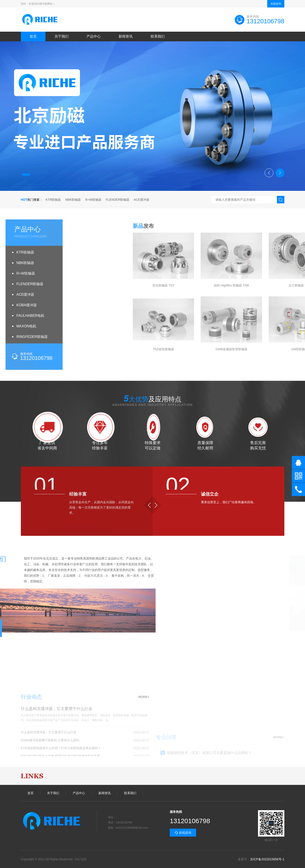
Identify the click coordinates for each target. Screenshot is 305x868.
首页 (33, 36)
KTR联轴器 (53, 200)
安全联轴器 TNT (257, 285)
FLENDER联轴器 (118, 200)
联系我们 (158, 36)
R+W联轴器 (93, 200)
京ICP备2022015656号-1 (267, 859)
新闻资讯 (126, 36)
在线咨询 (276, 4)
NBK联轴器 (73, 200)
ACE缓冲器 (142, 200)
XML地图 (80, 859)
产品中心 (94, 36)
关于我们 (61, 36)
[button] (26, 175)
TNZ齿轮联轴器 (257, 349)
